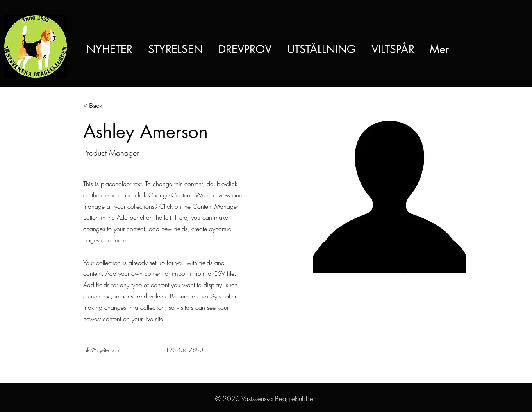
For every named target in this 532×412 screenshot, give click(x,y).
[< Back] (99, 106)
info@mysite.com (102, 350)
